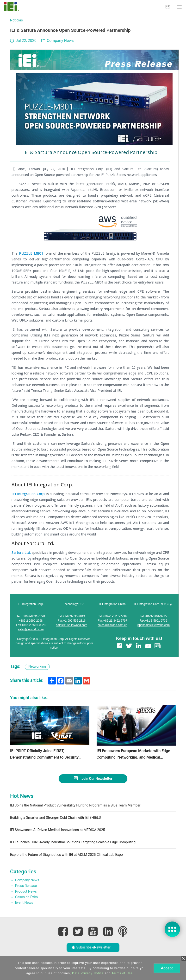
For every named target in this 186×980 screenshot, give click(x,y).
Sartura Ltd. (21, 552)
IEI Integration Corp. (28, 494)
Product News (26, 892)
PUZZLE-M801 (31, 253)
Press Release (26, 886)
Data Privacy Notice (87, 973)
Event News (24, 903)
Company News (60, 41)
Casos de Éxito (27, 897)
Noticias (16, 20)
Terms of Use (122, 973)
